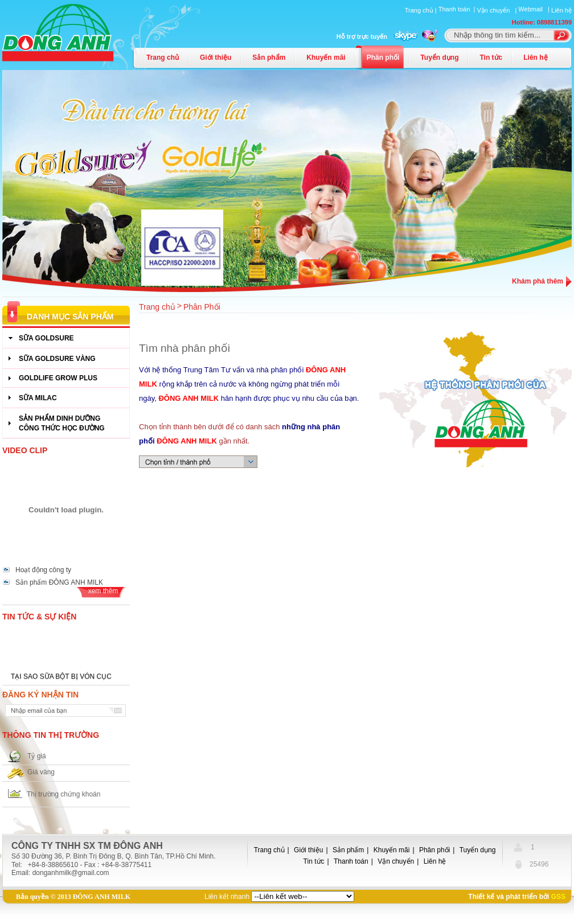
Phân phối (383, 58)
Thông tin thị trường (51, 735)
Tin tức (491, 58)
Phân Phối (202, 307)
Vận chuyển (396, 861)
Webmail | (535, 9)
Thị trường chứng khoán (63, 794)
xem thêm (103, 591)
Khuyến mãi (326, 58)
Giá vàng (41, 772)
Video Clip (25, 450)
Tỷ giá (37, 756)
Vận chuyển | (497, 10)
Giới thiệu (216, 58)
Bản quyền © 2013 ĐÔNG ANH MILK (73, 897)
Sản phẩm (269, 58)
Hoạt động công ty (43, 570)
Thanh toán (351, 861)
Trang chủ (163, 58)
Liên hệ (561, 10)
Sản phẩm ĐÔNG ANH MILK (59, 582)
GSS (558, 897)
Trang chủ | (422, 10)
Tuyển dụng (439, 58)
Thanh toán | (458, 9)
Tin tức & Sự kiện (39, 617)
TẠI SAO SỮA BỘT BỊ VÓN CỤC (61, 678)
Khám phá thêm (538, 281)
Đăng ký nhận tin (40, 695)
